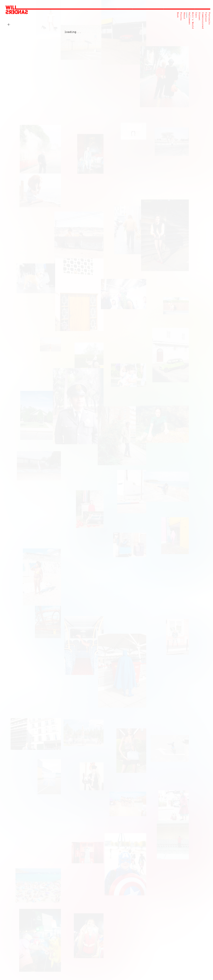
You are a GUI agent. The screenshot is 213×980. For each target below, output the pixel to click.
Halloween (189, 18)
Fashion (206, 17)
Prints (181, 16)
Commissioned (203, 20)
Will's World (193, 20)
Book (178, 15)
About (184, 16)
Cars (196, 15)
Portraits (209, 18)
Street (199, 16)
